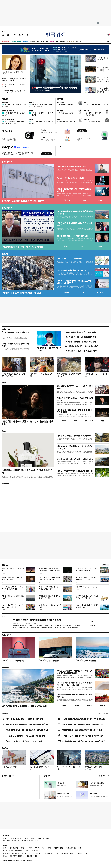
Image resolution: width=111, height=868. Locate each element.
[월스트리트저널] (15, 35)
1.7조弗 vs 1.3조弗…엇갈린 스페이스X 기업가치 (23, 201)
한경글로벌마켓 (17, 42)
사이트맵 (30, 848)
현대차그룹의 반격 (49, 661)
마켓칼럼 (31, 111)
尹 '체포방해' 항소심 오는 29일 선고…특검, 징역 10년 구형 (13, 92)
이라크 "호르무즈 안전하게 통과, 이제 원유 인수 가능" (49, 588)
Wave (52, 42)
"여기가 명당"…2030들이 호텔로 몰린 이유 (80, 337)
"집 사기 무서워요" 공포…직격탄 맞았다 (15, 333)
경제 (38, 42)
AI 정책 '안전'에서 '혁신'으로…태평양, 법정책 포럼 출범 (87, 579)
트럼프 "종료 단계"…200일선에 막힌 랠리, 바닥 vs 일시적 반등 (14, 122)
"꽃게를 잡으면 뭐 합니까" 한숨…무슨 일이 (80, 342)
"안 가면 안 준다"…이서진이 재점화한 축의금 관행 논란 (37, 620)
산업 (42, 42)
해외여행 (89, 706)
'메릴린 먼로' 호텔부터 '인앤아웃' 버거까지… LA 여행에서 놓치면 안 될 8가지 (75, 672)
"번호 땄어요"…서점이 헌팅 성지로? (41, 375)
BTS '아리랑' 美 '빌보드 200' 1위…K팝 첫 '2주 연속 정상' (75, 387)
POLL (4, 616)
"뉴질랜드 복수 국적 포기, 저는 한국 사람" (49, 349)
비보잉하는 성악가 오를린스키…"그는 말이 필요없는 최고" (75, 399)
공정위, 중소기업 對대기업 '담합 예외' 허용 (13, 85)
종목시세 (83, 246)
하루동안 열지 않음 (100, 49)
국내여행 (77, 706)
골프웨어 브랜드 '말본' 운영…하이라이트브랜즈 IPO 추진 (74, 190)
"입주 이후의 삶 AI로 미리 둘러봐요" (70, 259)
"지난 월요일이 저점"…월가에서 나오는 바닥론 (22, 247)
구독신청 (12, 838)
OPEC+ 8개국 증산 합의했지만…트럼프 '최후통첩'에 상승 (14, 105)
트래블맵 (64, 706)
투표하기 (93, 621)
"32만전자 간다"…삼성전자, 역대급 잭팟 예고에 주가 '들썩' (83, 736)
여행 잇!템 (102, 706)
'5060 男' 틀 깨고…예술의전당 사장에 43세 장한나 (14, 73)
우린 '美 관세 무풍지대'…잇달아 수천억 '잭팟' (81, 346)
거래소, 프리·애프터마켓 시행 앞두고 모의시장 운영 (50, 597)
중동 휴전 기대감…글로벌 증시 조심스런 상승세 (13, 597)
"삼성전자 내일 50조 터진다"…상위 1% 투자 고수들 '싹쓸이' (83, 741)
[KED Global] (21, 35)
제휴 (11, 848)
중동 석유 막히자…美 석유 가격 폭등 (13, 569)
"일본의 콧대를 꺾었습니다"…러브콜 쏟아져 (81, 332)
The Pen (5, 748)
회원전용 (5, 99)
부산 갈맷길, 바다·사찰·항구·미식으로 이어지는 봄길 (24, 706)
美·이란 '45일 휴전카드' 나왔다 (103, 59)
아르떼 (4, 383)
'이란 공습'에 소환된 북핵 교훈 (66, 104)
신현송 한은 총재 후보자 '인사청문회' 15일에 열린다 (103, 90)
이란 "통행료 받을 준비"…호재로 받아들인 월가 (14, 114)
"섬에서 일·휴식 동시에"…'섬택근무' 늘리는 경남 (87, 606)
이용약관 (49, 848)
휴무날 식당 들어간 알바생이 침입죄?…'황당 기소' (13, 375)
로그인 (107, 35)
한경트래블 (5, 667)
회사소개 (5, 838)
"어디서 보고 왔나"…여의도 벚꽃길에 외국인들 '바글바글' (50, 579)
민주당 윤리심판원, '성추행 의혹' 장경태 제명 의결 (12, 579)
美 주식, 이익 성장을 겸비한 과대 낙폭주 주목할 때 (41, 114)
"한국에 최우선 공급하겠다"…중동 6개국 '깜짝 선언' (25, 719)
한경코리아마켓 (6, 42)
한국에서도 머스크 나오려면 (65, 113)
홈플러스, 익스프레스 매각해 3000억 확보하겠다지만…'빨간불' (14, 79)
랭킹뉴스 (5, 713)
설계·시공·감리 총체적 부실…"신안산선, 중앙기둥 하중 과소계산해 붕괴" (75, 282)
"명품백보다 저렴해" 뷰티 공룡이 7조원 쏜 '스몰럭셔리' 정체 (27, 471)
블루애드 (33, 838)
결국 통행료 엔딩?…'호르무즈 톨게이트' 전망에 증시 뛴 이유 (75, 213)
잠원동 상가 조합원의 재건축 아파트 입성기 (97, 768)
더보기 (78, 41)
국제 (47, 42)
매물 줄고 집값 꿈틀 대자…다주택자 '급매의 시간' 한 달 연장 (103, 80)
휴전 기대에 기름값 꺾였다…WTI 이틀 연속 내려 (41, 122)
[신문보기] (3, 35)
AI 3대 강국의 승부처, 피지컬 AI (66, 122)
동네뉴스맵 (67, 292)
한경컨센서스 (67, 200)
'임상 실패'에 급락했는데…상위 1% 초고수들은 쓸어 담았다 (27, 730)
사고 (108, 776)
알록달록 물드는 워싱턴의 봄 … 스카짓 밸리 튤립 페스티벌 (75, 696)
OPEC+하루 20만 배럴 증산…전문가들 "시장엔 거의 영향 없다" (41, 105)
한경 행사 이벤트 (7, 776)
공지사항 (47, 776)
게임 (57, 42)
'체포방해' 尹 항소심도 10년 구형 (87, 587)
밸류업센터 (100, 292)
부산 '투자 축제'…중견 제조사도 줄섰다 (50, 606)
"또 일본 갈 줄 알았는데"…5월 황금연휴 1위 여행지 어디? (27, 736)
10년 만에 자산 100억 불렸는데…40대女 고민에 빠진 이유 (82, 724)
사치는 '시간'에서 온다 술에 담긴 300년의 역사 (74, 436)
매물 (83, 292)
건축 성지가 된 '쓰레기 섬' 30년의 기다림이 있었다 (75, 459)
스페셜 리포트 (6, 635)
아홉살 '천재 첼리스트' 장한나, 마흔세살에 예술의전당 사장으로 (27, 423)
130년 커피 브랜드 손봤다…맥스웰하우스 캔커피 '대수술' (87, 597)
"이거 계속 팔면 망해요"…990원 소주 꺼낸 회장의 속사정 (12, 588)
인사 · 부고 (102, 776)
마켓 (101, 200)
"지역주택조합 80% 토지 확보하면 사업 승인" (22, 293)
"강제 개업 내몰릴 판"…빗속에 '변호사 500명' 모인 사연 (13, 606)
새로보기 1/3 (106, 565)
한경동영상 (5, 484)
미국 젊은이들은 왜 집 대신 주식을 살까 (69, 768)
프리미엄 (71, 41)
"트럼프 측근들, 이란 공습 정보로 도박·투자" (16, 345)
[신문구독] (27, 35)
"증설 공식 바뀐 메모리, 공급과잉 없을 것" (72, 166)
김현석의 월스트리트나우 (8, 111)
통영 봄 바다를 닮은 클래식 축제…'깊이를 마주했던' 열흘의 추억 (50, 569)
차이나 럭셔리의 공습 (13, 661)
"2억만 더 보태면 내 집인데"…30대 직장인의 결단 (24, 741)
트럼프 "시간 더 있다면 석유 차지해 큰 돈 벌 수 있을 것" (75, 224)
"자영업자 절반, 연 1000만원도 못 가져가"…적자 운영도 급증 (83, 719)
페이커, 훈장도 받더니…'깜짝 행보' (96, 375)
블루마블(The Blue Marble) (92, 122)
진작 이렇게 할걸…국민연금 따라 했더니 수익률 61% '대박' (27, 724)
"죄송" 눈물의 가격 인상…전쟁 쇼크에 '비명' (81, 351)
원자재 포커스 (32, 102)
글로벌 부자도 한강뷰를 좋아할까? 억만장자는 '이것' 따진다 (75, 447)
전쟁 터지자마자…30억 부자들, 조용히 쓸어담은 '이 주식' (82, 730)
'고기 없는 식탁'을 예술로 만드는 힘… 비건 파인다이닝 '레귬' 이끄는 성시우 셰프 (75, 684)
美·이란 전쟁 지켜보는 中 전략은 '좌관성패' (73, 236)
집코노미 (25, 42)
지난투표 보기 (93, 625)
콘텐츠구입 (16, 848)
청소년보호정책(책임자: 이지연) (73, 848)
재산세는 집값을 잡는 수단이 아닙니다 (41, 768)
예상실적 (66, 246)
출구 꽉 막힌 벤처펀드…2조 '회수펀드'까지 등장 (54, 87)
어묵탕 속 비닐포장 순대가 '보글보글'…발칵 (69, 375)
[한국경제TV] (9, 35)
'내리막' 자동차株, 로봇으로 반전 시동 (71, 178)
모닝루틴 (63, 42)
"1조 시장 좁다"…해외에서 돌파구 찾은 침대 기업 (93, 114)
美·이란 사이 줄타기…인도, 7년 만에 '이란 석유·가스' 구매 (87, 569)
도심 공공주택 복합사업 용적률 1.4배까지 (72, 270)
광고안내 (26, 838)
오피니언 (32, 42)
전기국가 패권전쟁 (86, 661)
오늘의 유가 (5, 102)
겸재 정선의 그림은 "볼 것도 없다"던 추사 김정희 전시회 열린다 (75, 411)
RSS (43, 848)
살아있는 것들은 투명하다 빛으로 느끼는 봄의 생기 (75, 471)
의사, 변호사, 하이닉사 (10, 767)
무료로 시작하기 (46, 154)
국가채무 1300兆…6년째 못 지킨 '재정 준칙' (96, 105)
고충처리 (19, 838)
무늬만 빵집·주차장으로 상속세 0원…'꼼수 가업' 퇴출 (103, 69)
